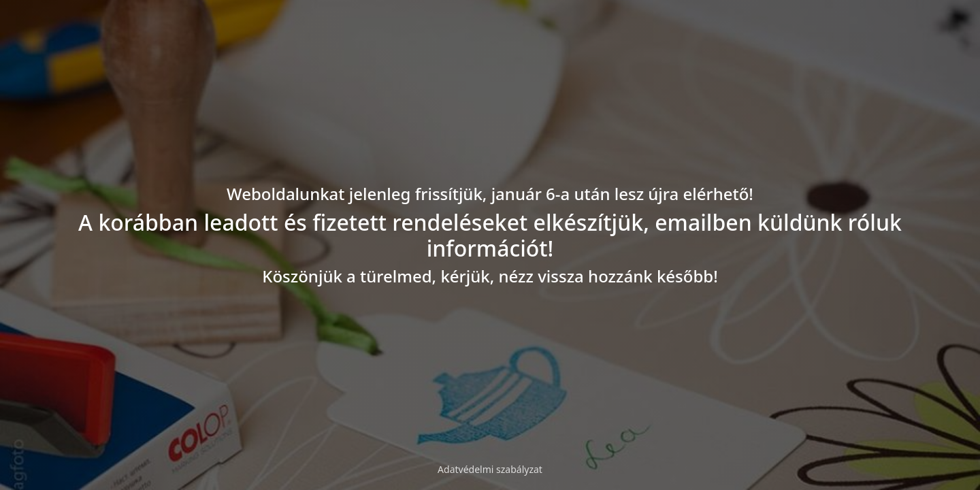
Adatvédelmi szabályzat (490, 469)
